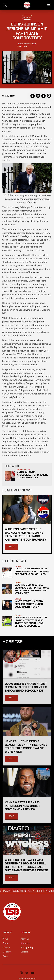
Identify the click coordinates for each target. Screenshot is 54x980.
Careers (24, 952)
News (5, 939)
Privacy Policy (27, 947)
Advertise (25, 943)
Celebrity (7, 952)
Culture (6, 947)
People (6, 943)
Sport (5, 956)
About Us (25, 939)
